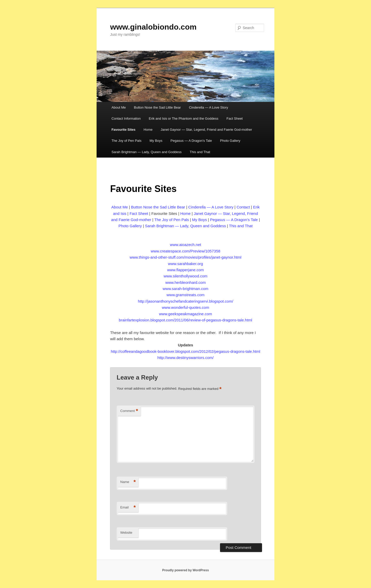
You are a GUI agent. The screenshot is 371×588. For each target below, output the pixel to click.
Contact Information (126, 119)
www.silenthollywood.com (185, 276)
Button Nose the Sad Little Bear (157, 107)
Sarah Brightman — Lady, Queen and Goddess (147, 152)
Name (128, 482)
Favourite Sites (124, 130)
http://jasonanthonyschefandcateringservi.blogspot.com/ (185, 301)
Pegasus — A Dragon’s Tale (191, 141)
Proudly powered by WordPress (185, 570)
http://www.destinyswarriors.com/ (185, 358)
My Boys (156, 141)
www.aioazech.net (186, 245)
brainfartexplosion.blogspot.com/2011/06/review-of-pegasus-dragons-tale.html (185, 320)
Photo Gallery (230, 141)
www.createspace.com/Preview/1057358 (185, 251)
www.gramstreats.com (185, 295)
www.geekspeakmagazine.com (185, 314)
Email (128, 508)
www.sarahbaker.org (185, 264)
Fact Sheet (235, 119)
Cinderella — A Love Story (208, 107)
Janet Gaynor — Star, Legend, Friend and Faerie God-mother (206, 130)
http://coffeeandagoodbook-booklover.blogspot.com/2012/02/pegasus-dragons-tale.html (185, 351)
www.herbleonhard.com (186, 282)
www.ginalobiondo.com (153, 27)
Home (148, 130)
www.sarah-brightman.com (185, 289)
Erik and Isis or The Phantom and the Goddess (184, 119)
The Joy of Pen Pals (127, 141)
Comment (129, 411)
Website (126, 533)
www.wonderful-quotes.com (185, 307)
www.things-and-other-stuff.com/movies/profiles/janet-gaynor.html (185, 257)
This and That (200, 152)
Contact (243, 207)
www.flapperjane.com (186, 270)
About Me (119, 107)
